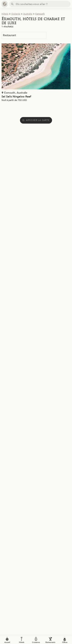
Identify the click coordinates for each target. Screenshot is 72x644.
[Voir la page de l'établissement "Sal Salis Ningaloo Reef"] (36, 73)
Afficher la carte (36, 120)
